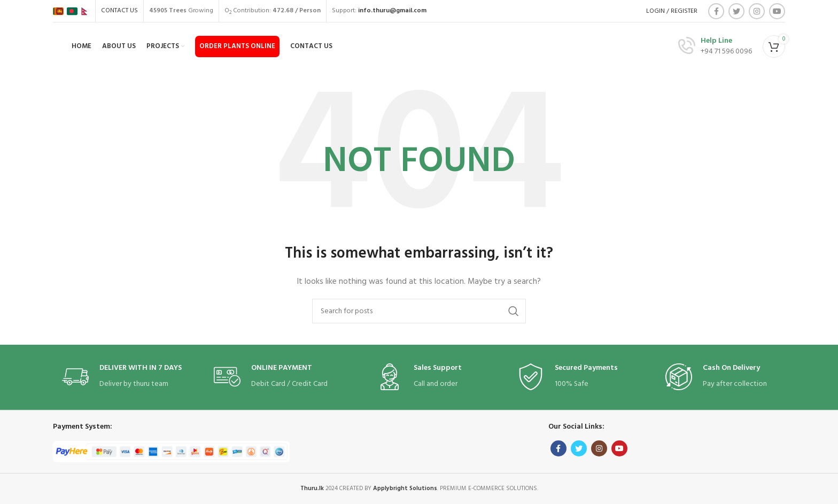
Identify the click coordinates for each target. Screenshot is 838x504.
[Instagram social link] (757, 11)
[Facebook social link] (716, 11)
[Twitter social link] (736, 11)
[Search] (419, 311)
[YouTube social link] (777, 11)
